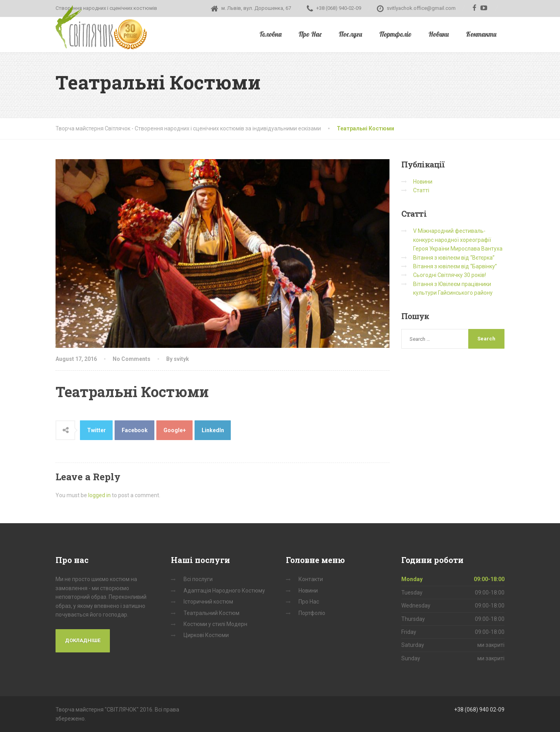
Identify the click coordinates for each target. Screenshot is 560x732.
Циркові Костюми (206, 635)
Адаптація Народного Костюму (224, 591)
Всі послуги (198, 579)
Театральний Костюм (211, 613)
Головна (271, 34)
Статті (421, 190)
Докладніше (83, 640)
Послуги (350, 34)
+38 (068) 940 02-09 (479, 710)
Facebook (135, 430)
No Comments (132, 359)
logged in (99, 495)
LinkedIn (213, 430)
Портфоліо (395, 34)
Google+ (175, 430)
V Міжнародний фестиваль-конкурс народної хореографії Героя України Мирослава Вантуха (458, 240)
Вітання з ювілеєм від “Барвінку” (455, 266)
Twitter (96, 430)
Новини (439, 34)
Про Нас (310, 34)
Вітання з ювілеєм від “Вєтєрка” (454, 258)
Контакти (481, 34)
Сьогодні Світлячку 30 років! (450, 275)
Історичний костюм (208, 602)
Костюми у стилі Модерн (215, 624)
